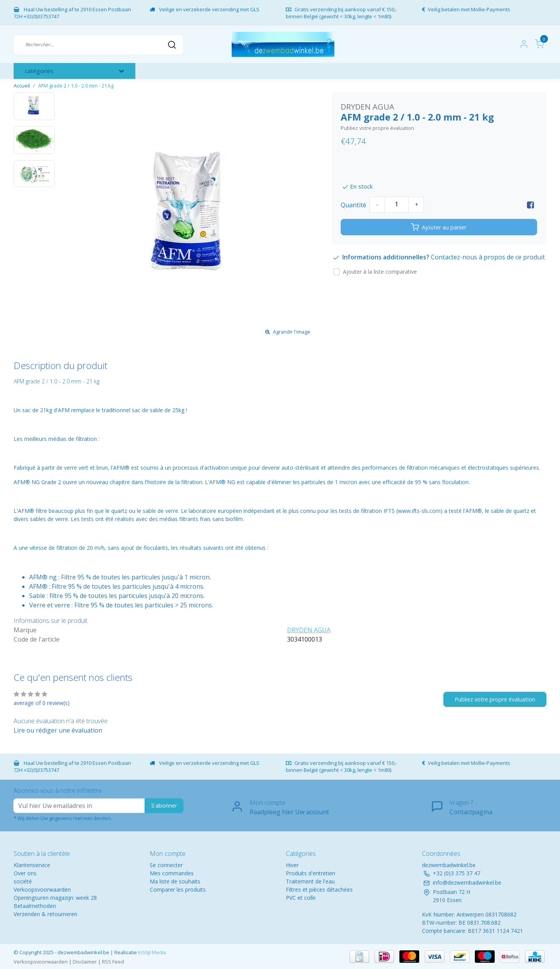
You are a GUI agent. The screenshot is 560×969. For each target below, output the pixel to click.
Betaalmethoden (35, 906)
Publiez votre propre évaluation (377, 128)
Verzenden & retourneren (45, 914)
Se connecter (166, 865)
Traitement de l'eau (310, 881)
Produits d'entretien (311, 873)
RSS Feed (113, 962)
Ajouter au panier (439, 227)
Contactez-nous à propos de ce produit (488, 257)
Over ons (25, 873)
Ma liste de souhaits (175, 881)
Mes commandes (172, 873)
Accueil (22, 86)
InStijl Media (151, 952)
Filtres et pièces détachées (319, 889)
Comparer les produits (178, 889)
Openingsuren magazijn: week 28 (55, 898)
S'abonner (164, 805)
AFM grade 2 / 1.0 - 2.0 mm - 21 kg (76, 86)
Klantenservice (32, 865)
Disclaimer (85, 962)
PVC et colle (301, 898)
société (23, 881)
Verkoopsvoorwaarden (42, 889)
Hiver (292, 865)
